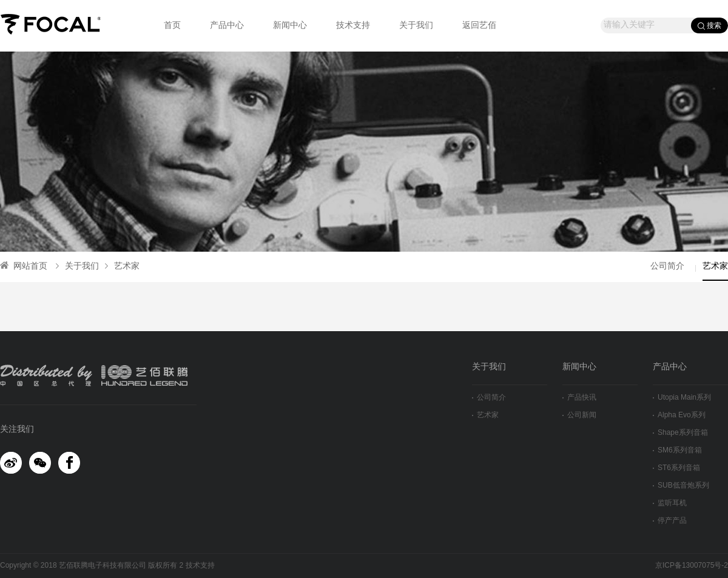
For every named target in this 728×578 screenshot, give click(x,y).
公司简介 (667, 267)
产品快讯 (579, 398)
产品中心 (227, 26)
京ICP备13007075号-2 (692, 566)
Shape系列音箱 (680, 433)
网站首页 (24, 267)
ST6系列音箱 (676, 468)
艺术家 (122, 267)
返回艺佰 (479, 26)
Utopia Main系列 (682, 398)
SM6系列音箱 (677, 450)
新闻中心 (290, 26)
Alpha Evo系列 (679, 415)
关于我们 (416, 26)
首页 (172, 26)
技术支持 (353, 26)
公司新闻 (579, 415)
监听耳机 (670, 503)
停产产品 (670, 521)
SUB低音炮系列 (681, 486)
